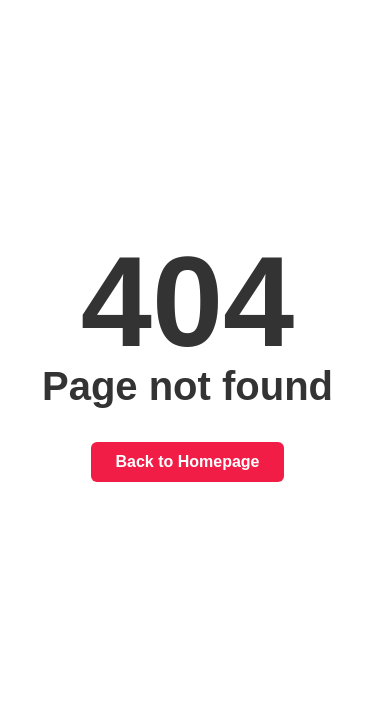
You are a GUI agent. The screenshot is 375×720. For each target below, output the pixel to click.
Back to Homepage (187, 461)
